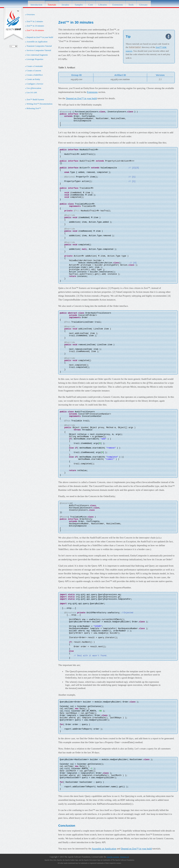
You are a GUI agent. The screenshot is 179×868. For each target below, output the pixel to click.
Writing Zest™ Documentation (39, 104)
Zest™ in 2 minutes (35, 21)
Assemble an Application (37, 42)
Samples (79, 5)
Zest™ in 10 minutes (35, 26)
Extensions (118, 5)
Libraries (103, 5)
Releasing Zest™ (34, 108)
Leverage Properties (35, 59)
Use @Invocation (34, 88)
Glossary (144, 5)
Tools (131, 5)
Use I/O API (32, 93)
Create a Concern (34, 71)
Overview (31, 15)
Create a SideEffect (35, 75)
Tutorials (52, 5)
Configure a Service (35, 84)
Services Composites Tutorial (39, 50)
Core (91, 5)
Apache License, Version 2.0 (118, 857)
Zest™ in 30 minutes (35, 30)
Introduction (36, 5)
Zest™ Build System (35, 100)
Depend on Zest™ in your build (40, 37)
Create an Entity (33, 79)
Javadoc (65, 5)
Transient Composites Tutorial (39, 46)
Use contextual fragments (37, 55)
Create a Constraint (35, 66)
